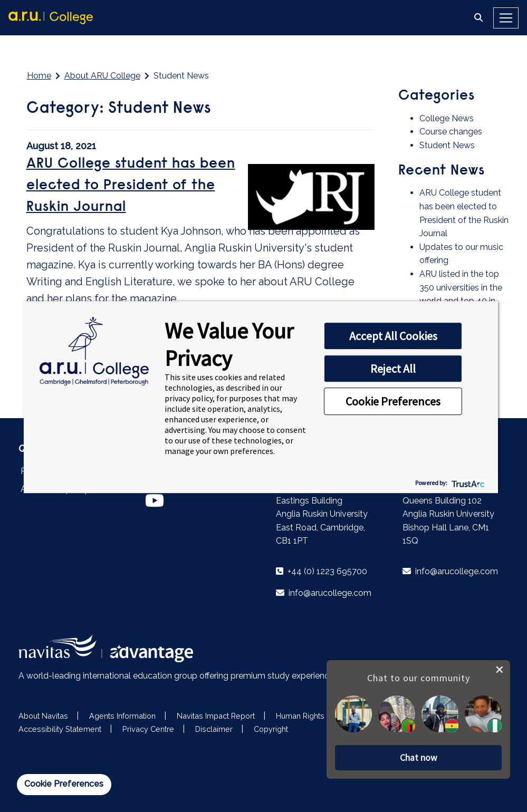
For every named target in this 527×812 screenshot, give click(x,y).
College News (447, 118)
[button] (418, 757)
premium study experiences (284, 676)
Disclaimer (214, 729)
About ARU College (102, 76)
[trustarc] (467, 483)
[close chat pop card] (500, 669)
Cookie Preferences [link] (64, 784)
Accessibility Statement (60, 729)
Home (39, 76)
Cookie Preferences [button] (393, 401)
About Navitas (43, 716)
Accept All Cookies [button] (393, 336)
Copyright (271, 729)
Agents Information (122, 716)
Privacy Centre (148, 729)
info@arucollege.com (324, 593)
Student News (447, 145)
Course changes (451, 132)
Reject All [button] (393, 369)
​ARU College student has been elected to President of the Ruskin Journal (131, 186)
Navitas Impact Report (216, 716)
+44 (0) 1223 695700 (322, 571)
